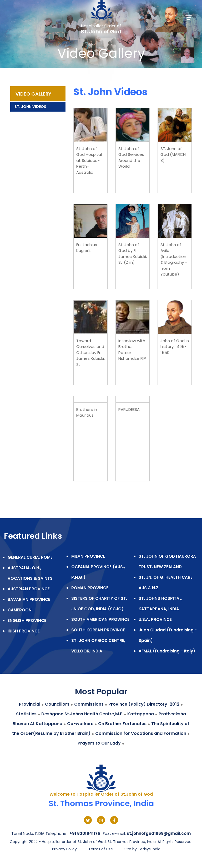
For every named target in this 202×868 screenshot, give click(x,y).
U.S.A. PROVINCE (155, 619)
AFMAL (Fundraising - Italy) (167, 651)
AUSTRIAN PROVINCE (29, 589)
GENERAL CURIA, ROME (30, 557)
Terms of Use (101, 849)
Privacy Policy (64, 849)
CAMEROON (20, 610)
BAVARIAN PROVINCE (29, 599)
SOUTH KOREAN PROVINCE (98, 630)
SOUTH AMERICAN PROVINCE (100, 619)
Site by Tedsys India (142, 849)
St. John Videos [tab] (30, 107)
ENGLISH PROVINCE (27, 620)
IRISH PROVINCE (24, 631)
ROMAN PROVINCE (90, 588)
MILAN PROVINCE (88, 556)
